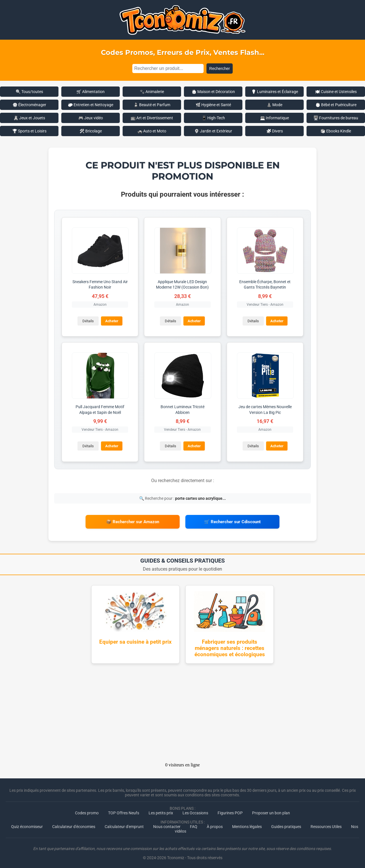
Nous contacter (167, 825)
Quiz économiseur (27, 825)
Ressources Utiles (326, 825)
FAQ (194, 825)
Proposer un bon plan (271, 811)
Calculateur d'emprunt (124, 825)
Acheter (111, 321)
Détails (88, 321)
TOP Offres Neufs (124, 811)
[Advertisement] (182, 713)
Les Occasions (195, 811)
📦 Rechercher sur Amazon (133, 521)
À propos (215, 825)
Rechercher (220, 69)
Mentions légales (247, 825)
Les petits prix (161, 811)
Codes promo (87, 811)
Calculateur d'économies (74, 825)
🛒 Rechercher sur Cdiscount (232, 521)
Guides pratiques (286, 825)
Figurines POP (230, 811)
